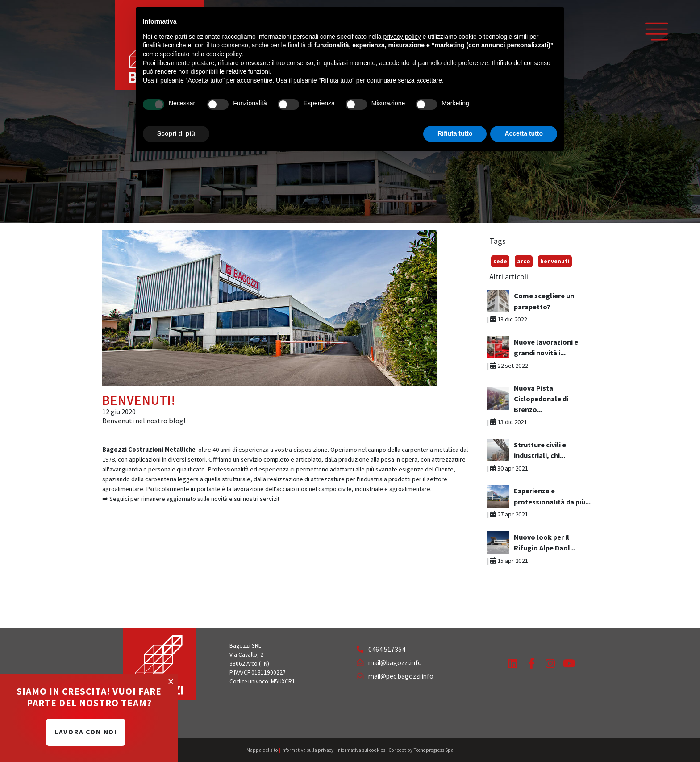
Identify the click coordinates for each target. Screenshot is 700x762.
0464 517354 (381, 649)
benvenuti (555, 261)
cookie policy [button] (224, 54)
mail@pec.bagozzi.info (395, 676)
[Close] (171, 681)
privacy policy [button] (402, 37)
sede (500, 261)
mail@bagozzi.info (389, 663)
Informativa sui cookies (361, 750)
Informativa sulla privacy (307, 750)
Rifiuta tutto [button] (455, 133)
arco (524, 261)
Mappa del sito (262, 750)
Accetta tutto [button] (524, 133)
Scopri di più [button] (176, 133)
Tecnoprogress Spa (433, 750)
